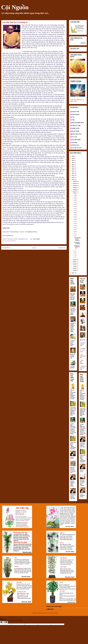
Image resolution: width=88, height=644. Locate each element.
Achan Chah (7, 241)
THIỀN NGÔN (75, 128)
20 (75, 213)
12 (75, 228)
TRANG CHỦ (75, 112)
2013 (73, 180)
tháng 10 (75, 186)
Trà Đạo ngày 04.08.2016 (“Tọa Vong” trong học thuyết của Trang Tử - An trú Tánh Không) (73, 429)
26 (75, 200)
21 (75, 211)
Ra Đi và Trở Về (72, 458)
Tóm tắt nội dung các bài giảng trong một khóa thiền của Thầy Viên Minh (73, 411)
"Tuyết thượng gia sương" (82, 495)
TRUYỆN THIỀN (76, 140)
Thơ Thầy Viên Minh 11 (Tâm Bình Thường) (82, 483)
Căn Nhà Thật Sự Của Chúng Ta (77, 239)
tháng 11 (75, 183)
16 (75, 219)
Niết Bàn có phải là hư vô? (77, 247)
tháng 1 (75, 270)
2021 (73, 163)
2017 (73, 171)
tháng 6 (75, 260)
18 (75, 217)
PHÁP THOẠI (75, 131)
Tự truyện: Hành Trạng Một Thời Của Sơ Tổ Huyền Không (73, 311)
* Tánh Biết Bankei (82, 362)
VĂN (73, 117)
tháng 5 (75, 262)
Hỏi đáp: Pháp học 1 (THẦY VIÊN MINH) (73, 484)
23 (75, 206)
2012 (73, 273)
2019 (73, 167)
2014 (73, 177)
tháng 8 (75, 190)
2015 (73, 175)
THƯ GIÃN (76, 81)
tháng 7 (75, 192)
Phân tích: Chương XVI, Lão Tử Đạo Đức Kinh (73, 470)
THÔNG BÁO (75, 145)
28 (75, 198)
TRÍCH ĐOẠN (13, 241)
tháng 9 (75, 188)
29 (75, 196)
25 (75, 202)
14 (75, 223)
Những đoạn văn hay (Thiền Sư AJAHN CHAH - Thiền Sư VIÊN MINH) (73, 327)
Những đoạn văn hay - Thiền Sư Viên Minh (73, 497)
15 (75, 221)
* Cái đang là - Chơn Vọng (83, 350)
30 (75, 194)
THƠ (73, 120)
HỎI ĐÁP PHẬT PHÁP (78, 123)
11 (75, 230)
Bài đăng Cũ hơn (62, 248)
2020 (73, 165)
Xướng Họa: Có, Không (77, 243)
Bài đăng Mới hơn (6, 248)
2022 (73, 161)
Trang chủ (34, 248)
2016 (73, 173)
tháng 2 (75, 268)
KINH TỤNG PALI (77, 134)
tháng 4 (75, 264)
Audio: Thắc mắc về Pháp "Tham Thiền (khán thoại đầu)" (73, 446)
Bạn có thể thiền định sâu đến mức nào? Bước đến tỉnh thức (73, 296)
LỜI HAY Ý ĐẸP (76, 126)
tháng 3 (75, 266)
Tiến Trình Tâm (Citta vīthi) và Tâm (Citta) (83, 445)
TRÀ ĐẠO (75, 143)
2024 (73, 156)
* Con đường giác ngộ (83, 356)
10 (75, 232)
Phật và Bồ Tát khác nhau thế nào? (73, 356)
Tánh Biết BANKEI (72, 367)
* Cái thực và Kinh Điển (83, 344)
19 (75, 215)
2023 (73, 158)
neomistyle (47, 613)
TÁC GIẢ (74, 137)
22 (75, 209)
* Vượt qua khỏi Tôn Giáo (83, 368)
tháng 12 (75, 181)
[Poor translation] (5, 622)
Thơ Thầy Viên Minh (77, 148)
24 (75, 204)
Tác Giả (83, 340)
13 (75, 225)
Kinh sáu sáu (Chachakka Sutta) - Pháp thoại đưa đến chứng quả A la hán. (73, 394)
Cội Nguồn (15, 7)
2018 (73, 169)
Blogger (56, 613)
